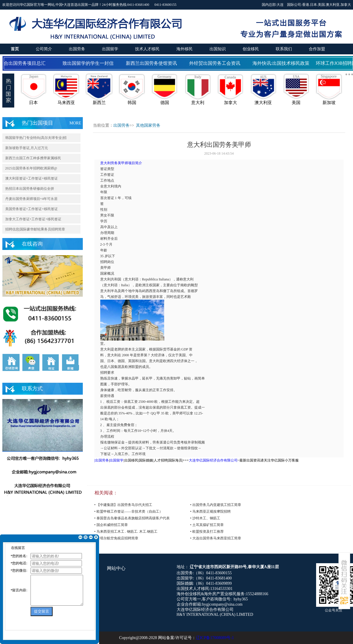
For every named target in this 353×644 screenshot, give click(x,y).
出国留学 (110, 49)
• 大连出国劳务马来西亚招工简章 (216, 538)
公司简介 (44, 49)
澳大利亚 (333, 5)
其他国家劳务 (148, 125)
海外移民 (184, 49)
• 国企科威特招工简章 (111, 525)
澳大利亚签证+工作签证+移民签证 (32, 178)
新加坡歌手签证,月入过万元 (27, 148)
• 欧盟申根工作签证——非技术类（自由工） (129, 511)
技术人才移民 (147, 49)
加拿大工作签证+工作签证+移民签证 (33, 219)
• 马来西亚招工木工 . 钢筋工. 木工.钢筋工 (126, 532)
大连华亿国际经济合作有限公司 (213, 460)
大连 (280, 5)
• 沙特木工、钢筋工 (205, 518)
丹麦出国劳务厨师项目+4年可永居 (32, 199)
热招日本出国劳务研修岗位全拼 (30, 189)
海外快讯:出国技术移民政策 (282, 63)
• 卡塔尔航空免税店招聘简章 (116, 538)
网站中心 (116, 568)
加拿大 (346, 5)
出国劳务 (77, 49)
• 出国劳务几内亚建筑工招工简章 (216, 505)
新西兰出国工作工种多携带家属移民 (33, 158)
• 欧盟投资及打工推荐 (207, 532)
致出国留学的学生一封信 (89, 63)
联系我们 (284, 49)
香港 (306, 5)
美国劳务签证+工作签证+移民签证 (32, 209)
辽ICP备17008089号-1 (215, 638)
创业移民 (251, 49)
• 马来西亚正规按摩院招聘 (210, 511)
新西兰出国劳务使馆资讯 (153, 63)
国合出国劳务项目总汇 (24, 63)
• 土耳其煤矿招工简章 (207, 525)
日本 (313, 5)
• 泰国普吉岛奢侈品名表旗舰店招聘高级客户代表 (132, 518)
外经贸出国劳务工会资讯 (216, 63)
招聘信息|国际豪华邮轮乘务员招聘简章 (35, 229)
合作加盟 (317, 49)
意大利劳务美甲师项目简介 (121, 163)
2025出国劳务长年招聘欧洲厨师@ (31, 168)
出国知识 (218, 49)
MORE (75, 123)
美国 (321, 5)
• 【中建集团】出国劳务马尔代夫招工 (123, 505)
